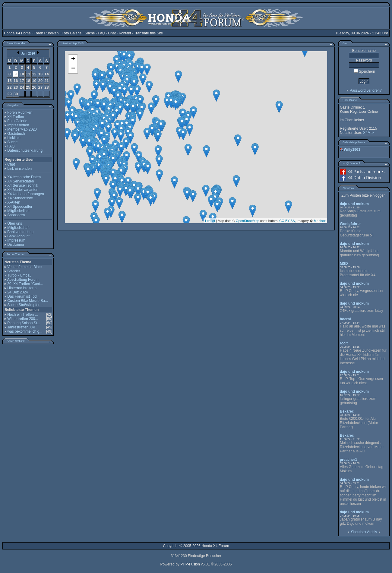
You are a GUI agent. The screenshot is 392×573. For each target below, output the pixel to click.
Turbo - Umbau (19, 275)
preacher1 (348, 460)
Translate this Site (148, 33)
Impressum (16, 240)
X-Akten (14, 202)
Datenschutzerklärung (25, 150)
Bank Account (18, 236)
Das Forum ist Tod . (23, 296)
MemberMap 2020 (22, 129)
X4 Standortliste (20, 198)
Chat (112, 33)
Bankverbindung (20, 232)
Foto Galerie (71, 33)
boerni (345, 319)
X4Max (369, 133)
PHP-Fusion (190, 564)
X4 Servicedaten (21, 181)
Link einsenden (19, 169)
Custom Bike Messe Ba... (28, 301)
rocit (344, 343)
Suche (90, 33)
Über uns (15, 223)
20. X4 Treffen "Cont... (25, 284)
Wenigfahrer (350, 224)
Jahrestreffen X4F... (23, 327)
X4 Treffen (16, 117)
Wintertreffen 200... (23, 319)
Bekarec (347, 411)
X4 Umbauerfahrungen (25, 194)
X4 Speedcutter (20, 207)
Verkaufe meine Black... (26, 267)
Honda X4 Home (17, 33)
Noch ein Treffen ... (22, 315)
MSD (344, 264)
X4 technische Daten (24, 177)
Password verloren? (366, 90)
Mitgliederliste (18, 211)
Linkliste (14, 138)
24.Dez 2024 (17, 292)
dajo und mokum (354, 204)
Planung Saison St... (24, 323)
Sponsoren (16, 215)
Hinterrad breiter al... (24, 288)
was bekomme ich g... (25, 331)
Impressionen (18, 125)
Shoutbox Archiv (364, 532)
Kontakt (125, 33)
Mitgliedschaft (18, 228)
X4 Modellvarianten (23, 190)
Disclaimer (16, 245)
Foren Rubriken (46, 33)
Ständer (14, 271)
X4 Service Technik (23, 185)
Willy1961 (352, 150)
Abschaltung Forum (23, 280)
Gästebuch (16, 134)
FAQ (102, 33)
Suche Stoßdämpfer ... (25, 305)
